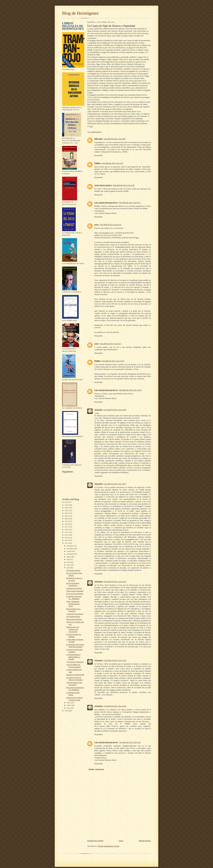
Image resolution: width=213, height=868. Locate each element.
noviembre (70, 549)
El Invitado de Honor (73, 570)
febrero (69, 705)
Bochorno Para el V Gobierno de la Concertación (73, 629)
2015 (66, 532)
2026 (66, 502)
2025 (66, 505)
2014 (66, 535)
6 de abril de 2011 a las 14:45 (115, 706)
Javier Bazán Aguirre (103, 185)
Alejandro (99, 410)
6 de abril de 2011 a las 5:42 (124, 185)
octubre (69, 551)
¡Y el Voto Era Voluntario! (75, 662)
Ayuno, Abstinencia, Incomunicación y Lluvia (73, 604)
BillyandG (99, 139)
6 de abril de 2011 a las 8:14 (110, 225)
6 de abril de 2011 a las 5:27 (112, 163)
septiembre (71, 554)
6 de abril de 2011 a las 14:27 (115, 484)
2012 (66, 540)
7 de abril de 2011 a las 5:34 (130, 742)
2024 (66, 508)
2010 (66, 711)
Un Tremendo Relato (73, 616)
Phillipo (98, 163)
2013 (66, 538)
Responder (99, 155)
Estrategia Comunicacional (75, 675)
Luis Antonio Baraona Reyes (106, 203)
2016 (66, 530)
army (97, 225)
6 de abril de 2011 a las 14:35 (115, 582)
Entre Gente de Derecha (74, 619)
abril (68, 568)
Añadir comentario (96, 769)
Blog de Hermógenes (80, 13)
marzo (69, 703)
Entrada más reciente (95, 841)
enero (69, 708)
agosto (69, 557)
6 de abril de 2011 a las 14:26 (115, 410)
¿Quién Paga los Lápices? (75, 614)
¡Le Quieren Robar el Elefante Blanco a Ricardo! (73, 657)
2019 (66, 521)
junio (69, 562)
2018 (66, 524)
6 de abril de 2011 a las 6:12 (130, 203)
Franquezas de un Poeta (74, 588)
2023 (66, 510)
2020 (66, 519)
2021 (66, 516)
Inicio (121, 841)
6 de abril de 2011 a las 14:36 (115, 660)
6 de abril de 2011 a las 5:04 (114, 139)
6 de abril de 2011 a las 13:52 (130, 390)
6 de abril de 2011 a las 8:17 (110, 344)
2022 (66, 513)
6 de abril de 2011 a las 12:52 (113, 361)
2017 (66, 527)
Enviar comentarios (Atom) (109, 846)
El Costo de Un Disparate (75, 594)
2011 (66, 543)
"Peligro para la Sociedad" (75, 591)
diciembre (70, 546)
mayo (69, 565)
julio (68, 559)
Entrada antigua (145, 841)
